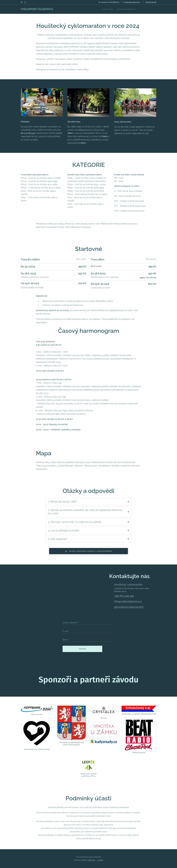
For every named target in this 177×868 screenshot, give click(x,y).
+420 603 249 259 (151, 2)
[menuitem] (104, 9)
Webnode (92, 860)
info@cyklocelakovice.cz (132, 2)
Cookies (100, 860)
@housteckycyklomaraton (129, 608)
